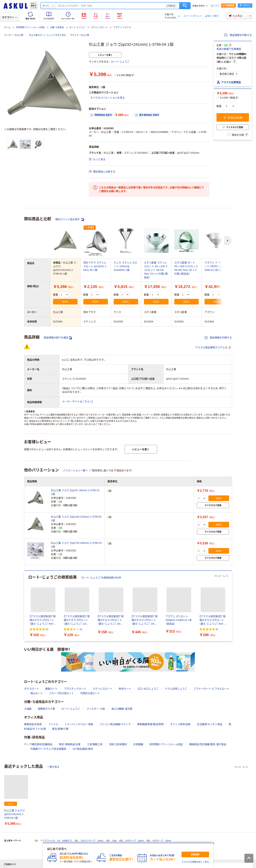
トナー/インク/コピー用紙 (79, 724)
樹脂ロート (51, 689)
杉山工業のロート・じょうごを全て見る (47, 35)
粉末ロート (125, 689)
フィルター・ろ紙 (96, 709)
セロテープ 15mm (162, 841)
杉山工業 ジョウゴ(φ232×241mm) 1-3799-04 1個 (14, 814)
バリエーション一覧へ (75, 470)
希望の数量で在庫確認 (229, 49)
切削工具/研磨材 (118, 744)
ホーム (7, 27)
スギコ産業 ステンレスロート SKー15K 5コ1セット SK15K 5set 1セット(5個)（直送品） (156, 270)
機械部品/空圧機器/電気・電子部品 (208, 744)
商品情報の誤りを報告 (58, 338)
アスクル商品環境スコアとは (213, 348)
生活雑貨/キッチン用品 (210, 724)
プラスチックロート (75, 689)
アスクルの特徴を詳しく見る (195, 862)
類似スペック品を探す (70, 219)
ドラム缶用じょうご (176, 689)
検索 (185, 6)
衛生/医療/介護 (60, 729)
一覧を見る (53, 767)
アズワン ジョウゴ (122, 27)
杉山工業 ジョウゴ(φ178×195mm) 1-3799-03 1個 (76, 545)
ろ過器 (28, 709)
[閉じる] (213, 843)
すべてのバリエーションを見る (108, 98)
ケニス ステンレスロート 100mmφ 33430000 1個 (125, 266)
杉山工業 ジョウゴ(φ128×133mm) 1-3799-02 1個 (76, 519)
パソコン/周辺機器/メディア (115, 724)
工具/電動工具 (95, 744)
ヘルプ (216, 6)
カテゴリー (9, 17)
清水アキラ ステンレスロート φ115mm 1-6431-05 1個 (95, 266)
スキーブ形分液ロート (61, 693)
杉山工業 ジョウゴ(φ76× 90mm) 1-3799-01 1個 (75, 492)
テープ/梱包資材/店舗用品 (38, 744)
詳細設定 (171, 6)
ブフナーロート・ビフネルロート (211, 689)
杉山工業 (19, 35)
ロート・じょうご (77, 27)
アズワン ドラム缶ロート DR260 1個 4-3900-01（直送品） (216, 266)
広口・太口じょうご (148, 689)
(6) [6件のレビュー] (47, 629)
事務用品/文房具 (33, 724)
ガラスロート (31, 689)
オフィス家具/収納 (180, 724)
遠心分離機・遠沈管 (122, 709)
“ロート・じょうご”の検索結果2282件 (101, 578)
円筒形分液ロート (90, 693)
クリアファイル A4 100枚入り (56, 841)
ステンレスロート (99, 27)
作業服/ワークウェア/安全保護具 (48, 749)
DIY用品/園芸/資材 (83, 749)
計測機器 (138, 744)
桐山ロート (37, 693)
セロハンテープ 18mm (92, 841)
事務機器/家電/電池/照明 (150, 724)
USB (114, 841)
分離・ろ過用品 (57, 27)
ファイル (53, 724)
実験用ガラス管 (46, 709)
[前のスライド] (25, 606)
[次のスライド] (231, 606)
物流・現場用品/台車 (70, 744)
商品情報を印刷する (238, 35)
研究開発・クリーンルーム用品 (30, 27)
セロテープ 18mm (135, 841)
